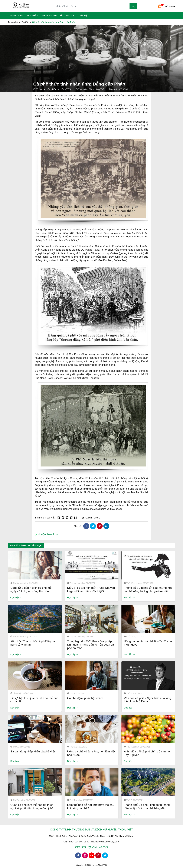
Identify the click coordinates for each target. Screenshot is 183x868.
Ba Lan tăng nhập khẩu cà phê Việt (33, 751)
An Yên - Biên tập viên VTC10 (57, 89)
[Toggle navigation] (10, 6)
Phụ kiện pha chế (52, 15)
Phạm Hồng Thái (97, 89)
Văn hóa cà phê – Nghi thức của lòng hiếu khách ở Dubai (148, 700)
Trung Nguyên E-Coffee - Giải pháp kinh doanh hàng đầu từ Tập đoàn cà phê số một (91, 645)
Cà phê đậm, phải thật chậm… (87, 698)
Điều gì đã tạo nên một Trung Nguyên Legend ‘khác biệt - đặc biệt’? (91, 589)
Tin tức (70, 15)
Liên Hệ (83, 15)
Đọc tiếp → (16, 597)
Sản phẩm (32, 15)
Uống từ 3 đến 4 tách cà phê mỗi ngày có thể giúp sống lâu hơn (31, 589)
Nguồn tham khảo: (49, 534)
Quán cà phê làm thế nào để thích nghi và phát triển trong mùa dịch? (32, 807)
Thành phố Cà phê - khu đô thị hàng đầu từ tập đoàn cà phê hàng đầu (147, 807)
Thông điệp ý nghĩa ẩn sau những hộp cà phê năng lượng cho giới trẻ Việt (148, 589)
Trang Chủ (16, 15)
